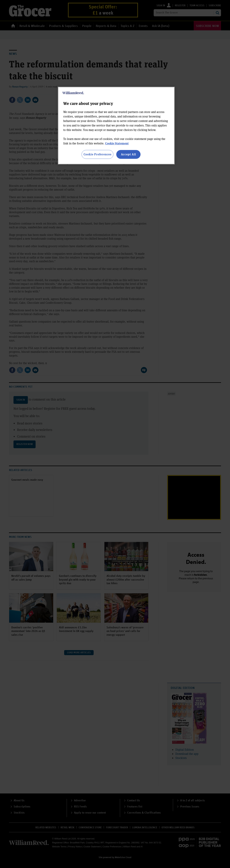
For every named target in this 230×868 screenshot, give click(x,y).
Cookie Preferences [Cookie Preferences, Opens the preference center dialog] (97, 154)
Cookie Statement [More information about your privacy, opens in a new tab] (117, 143)
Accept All (128, 154)
